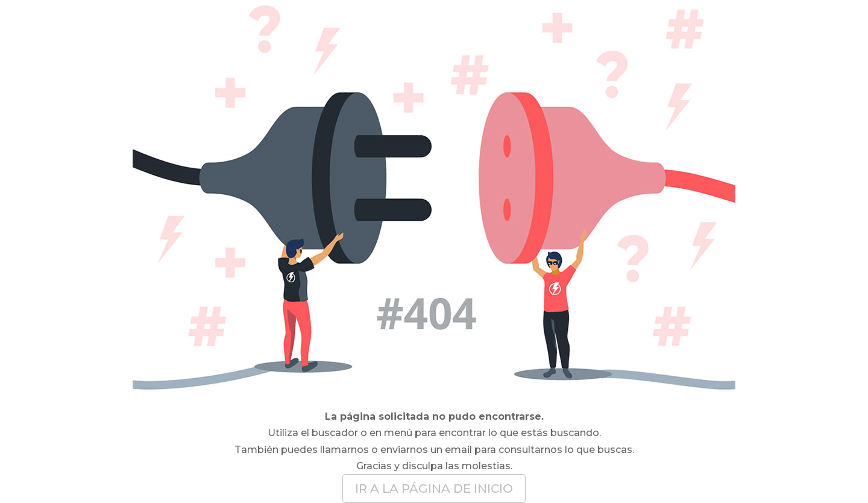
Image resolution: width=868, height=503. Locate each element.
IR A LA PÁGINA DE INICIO (434, 489)
